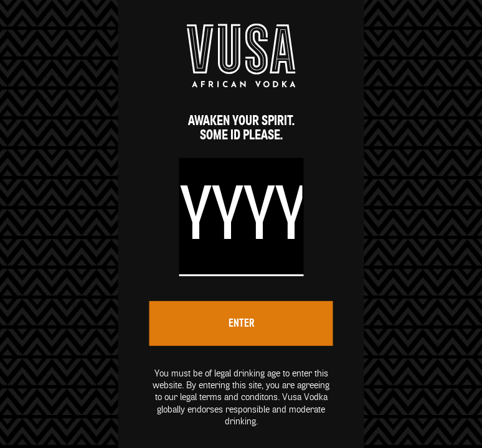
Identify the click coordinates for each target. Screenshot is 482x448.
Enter (241, 323)
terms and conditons (239, 397)
